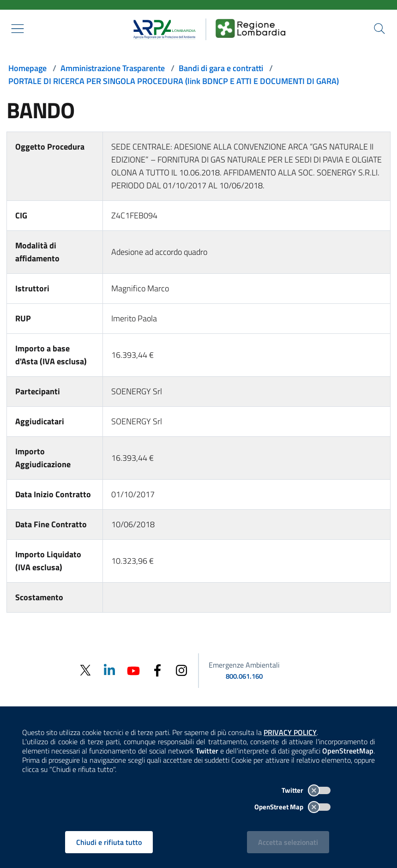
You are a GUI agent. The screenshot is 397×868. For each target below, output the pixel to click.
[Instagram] (181, 670)
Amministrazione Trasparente (113, 68)
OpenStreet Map (292, 807)
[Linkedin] (109, 670)
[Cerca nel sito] (379, 29)
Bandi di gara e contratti (221, 68)
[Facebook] (157, 670)
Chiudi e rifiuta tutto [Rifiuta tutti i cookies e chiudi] (109, 842)
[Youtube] (133, 670)
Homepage (27, 68)
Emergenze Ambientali (244, 665)
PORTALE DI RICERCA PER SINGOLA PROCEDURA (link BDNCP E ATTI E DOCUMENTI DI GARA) (174, 81)
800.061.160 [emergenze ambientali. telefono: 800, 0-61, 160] (244, 676)
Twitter (306, 790)
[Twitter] (85, 670)
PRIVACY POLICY (290, 732)
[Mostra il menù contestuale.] (18, 29)
